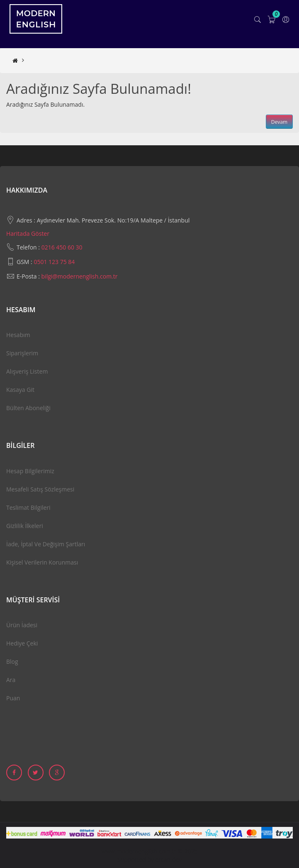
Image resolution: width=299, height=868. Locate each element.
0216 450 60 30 (62, 247)
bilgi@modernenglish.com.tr (80, 276)
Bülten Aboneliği (28, 408)
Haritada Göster (28, 234)
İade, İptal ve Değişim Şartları (46, 544)
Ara (11, 680)
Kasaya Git (20, 390)
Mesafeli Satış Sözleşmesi (40, 489)
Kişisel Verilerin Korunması (42, 562)
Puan (13, 698)
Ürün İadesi (22, 625)
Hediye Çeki (22, 643)
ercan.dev (169, 859)
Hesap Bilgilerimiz (30, 471)
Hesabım (18, 335)
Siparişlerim (22, 353)
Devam (279, 122)
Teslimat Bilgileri (28, 507)
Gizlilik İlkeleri (25, 526)
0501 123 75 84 (54, 262)
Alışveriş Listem (27, 371)
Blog (12, 661)
